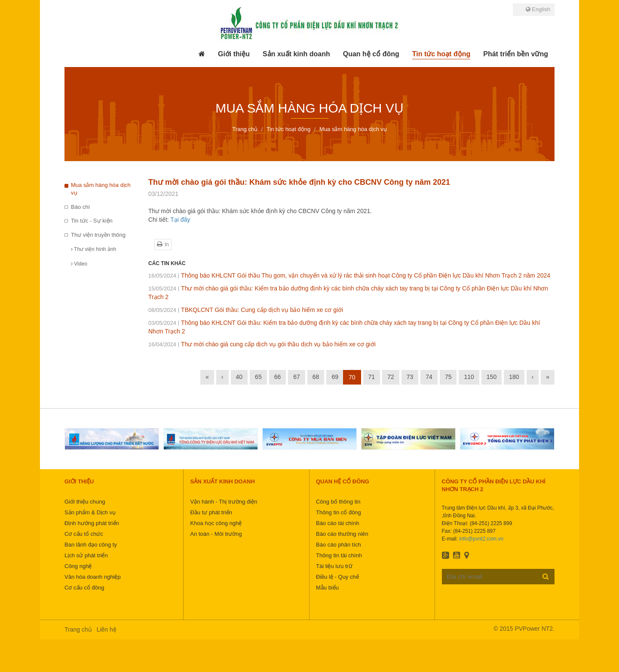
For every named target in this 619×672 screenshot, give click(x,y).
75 (448, 377)
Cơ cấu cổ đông (84, 588)
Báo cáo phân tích (339, 545)
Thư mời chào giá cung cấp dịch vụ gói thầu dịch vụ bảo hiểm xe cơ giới (262, 344)
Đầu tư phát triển (211, 512)
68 (316, 377)
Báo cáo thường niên (342, 534)
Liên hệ (107, 629)
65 (258, 377)
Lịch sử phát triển (86, 555)
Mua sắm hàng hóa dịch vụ (101, 189)
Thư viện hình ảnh (93, 249)
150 (492, 377)
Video (79, 264)
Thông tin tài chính (339, 555)
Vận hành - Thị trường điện (224, 502)
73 (410, 377)
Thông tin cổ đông (339, 512)
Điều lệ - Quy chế (337, 577)
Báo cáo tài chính (337, 523)
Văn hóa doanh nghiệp (93, 577)
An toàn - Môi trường (216, 534)
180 (514, 377)
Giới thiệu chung (85, 502)
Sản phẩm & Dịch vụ (90, 512)
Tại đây (180, 220)
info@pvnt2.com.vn (481, 539)
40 (239, 377)
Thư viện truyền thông (98, 235)
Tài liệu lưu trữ (334, 566)
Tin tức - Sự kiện (92, 221)
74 (429, 377)
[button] (234, 54)
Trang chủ (78, 629)
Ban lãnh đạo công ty (91, 545)
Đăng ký (546, 576)
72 (391, 377)
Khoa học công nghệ (216, 523)
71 (372, 377)
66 (278, 377)
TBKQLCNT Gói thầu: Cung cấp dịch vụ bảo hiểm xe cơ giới (246, 310)
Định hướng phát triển (92, 523)
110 (469, 377)
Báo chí (80, 207)
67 (297, 377)
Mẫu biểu (327, 588)
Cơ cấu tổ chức (84, 534)
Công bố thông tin (338, 502)
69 (335, 377)
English (538, 9)
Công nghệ (78, 566)
